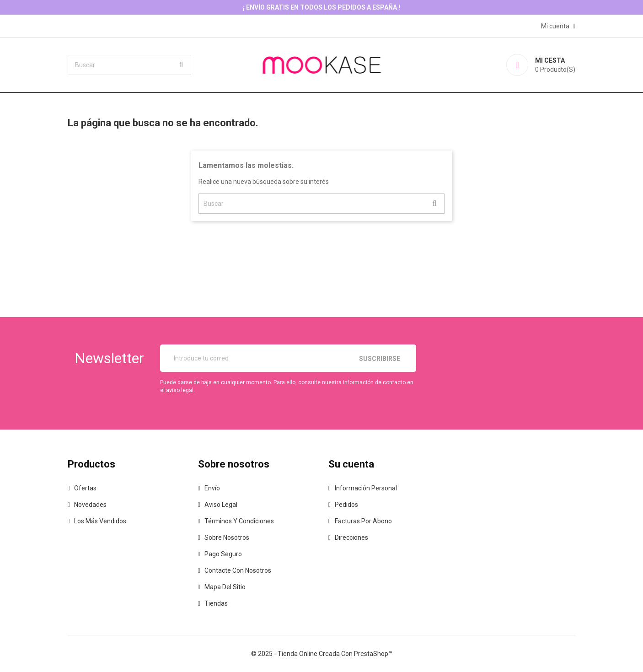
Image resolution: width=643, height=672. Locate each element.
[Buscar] (129, 65)
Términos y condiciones (239, 521)
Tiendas (216, 603)
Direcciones (351, 538)
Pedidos (346, 505)
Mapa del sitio (225, 587)
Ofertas (85, 488)
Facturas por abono (363, 521)
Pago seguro (223, 554)
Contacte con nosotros (238, 570)
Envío (212, 488)
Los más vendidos (100, 521)
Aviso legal (221, 505)
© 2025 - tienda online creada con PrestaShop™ (322, 654)
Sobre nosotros (227, 538)
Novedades (90, 505)
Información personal (366, 488)
